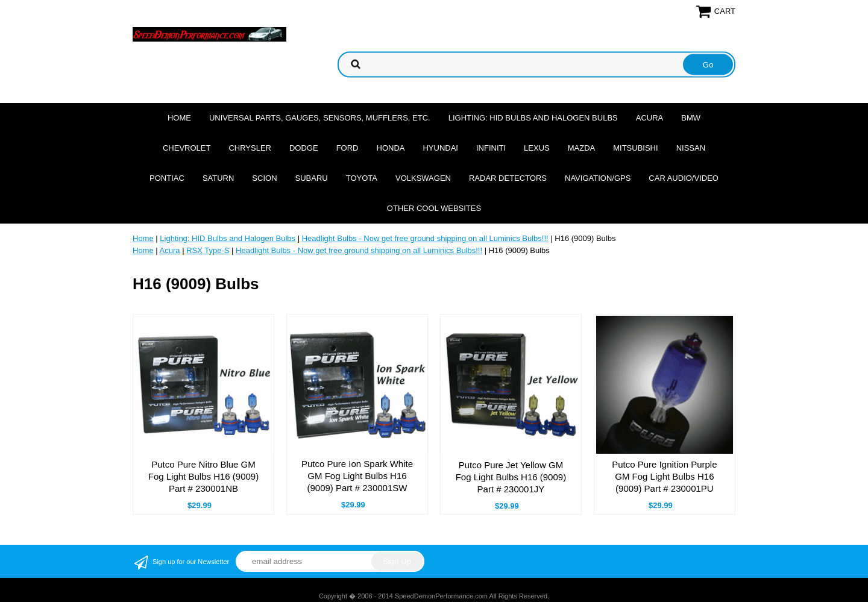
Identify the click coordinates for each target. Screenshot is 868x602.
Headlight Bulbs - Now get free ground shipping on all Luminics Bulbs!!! (425, 238)
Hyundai (440, 148)
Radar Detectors (508, 178)
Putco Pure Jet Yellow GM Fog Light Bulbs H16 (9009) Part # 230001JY (511, 477)
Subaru (312, 178)
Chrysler (250, 148)
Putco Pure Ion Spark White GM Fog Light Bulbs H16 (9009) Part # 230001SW (357, 476)
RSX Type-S (208, 250)
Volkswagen (423, 178)
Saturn (218, 178)
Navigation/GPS (598, 178)
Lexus (537, 148)
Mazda (582, 148)
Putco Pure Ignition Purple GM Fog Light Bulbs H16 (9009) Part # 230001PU (664, 476)
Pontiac (167, 178)
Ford (348, 148)
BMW (691, 118)
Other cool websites (434, 208)
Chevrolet (187, 148)
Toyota (362, 178)
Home (179, 118)
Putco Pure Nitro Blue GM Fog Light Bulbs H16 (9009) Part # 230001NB (203, 476)
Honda (391, 148)
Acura (650, 118)
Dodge (304, 148)
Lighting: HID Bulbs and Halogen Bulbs (533, 118)
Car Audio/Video (684, 178)
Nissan (691, 148)
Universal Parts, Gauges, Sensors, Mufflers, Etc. (320, 118)
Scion (264, 178)
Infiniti (491, 148)
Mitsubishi (635, 148)
